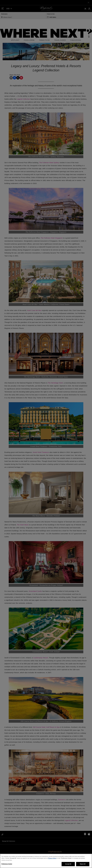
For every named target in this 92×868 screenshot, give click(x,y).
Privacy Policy (52, 859)
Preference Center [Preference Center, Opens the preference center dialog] (7, 864)
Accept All (68, 864)
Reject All (83, 864)
